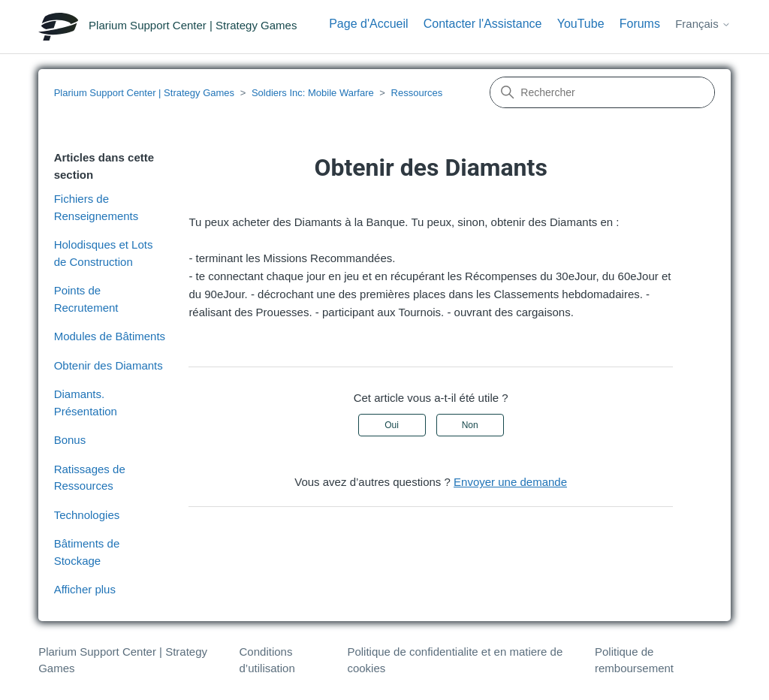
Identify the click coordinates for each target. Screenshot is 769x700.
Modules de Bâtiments (110, 336)
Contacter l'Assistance (483, 24)
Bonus (70, 440)
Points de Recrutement (86, 299)
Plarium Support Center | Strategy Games (144, 93)
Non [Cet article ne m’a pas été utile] (470, 425)
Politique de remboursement (634, 660)
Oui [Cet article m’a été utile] (392, 425)
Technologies (87, 515)
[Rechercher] (602, 92)
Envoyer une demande (510, 482)
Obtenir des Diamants (109, 365)
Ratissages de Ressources (90, 478)
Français (703, 24)
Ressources (417, 93)
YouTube (581, 24)
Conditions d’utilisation (267, 660)
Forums (640, 24)
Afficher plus (85, 589)
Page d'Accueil (368, 24)
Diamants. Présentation (86, 403)
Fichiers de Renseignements (97, 207)
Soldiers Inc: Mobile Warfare (313, 93)
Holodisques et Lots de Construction (104, 253)
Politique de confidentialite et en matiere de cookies (455, 660)
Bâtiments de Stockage (87, 552)
